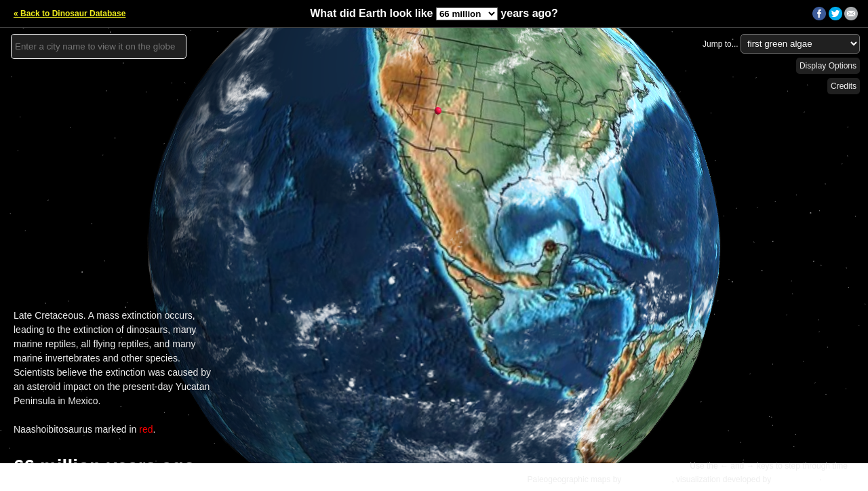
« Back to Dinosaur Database (70, 14)
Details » (842, 479)
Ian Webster (795, 479)
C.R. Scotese (648, 479)
